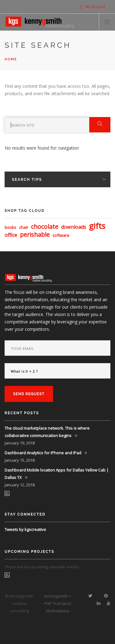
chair (24, 227)
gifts (97, 226)
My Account (92, 7)
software (61, 235)
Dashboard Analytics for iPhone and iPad (43, 453)
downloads (74, 227)
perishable (35, 235)
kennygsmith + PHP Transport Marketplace (58, 603)
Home (11, 59)
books (10, 227)
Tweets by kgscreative (25, 529)
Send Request (29, 394)
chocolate (45, 227)
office (11, 235)
